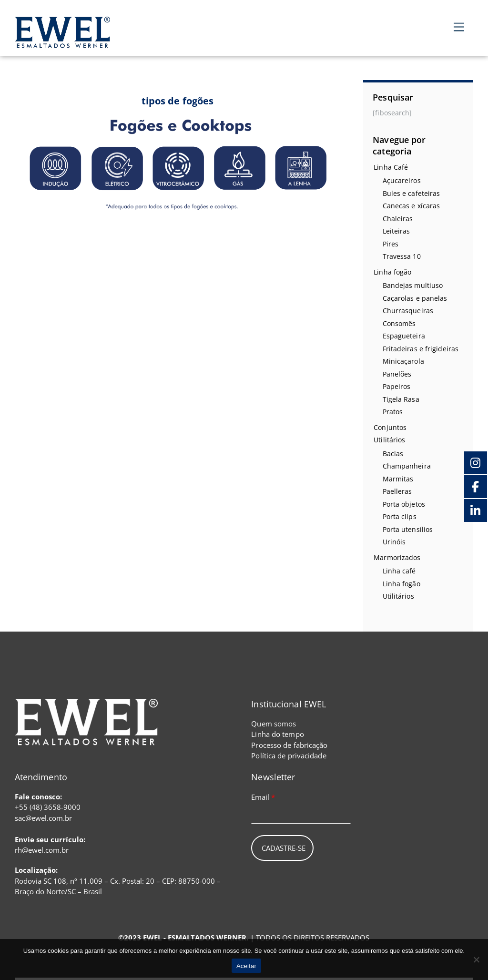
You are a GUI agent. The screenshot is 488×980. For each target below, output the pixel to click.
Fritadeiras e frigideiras (421, 349)
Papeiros (397, 386)
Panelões (397, 374)
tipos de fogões (178, 101)
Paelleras (397, 491)
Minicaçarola (403, 361)
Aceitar (246, 966)
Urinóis (394, 542)
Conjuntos (390, 427)
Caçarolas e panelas (415, 298)
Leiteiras (396, 231)
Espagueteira (404, 336)
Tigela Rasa (401, 399)
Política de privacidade (289, 755)
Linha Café (391, 167)
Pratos (393, 412)
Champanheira (407, 466)
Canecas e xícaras (412, 206)
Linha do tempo (277, 734)
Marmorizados (397, 557)
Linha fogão (392, 272)
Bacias (393, 454)
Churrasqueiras (408, 311)
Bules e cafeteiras (412, 193)
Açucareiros (402, 180)
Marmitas (398, 479)
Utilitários (389, 440)
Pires (391, 244)
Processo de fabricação (289, 745)
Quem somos (274, 724)
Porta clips (400, 516)
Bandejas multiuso (413, 285)
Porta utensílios (408, 529)
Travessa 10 (402, 256)
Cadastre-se (284, 848)
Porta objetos (404, 504)
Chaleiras (398, 219)
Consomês (399, 323)
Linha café (399, 571)
